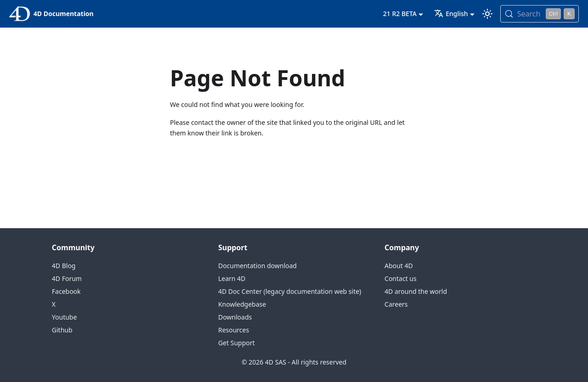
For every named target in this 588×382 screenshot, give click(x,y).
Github (62, 330)
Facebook (66, 291)
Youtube (65, 317)
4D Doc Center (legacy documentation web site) (290, 291)
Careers (396, 304)
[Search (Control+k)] (540, 14)
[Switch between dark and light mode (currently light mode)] (487, 14)
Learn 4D (232, 278)
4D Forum (67, 278)
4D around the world (416, 291)
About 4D (399, 266)
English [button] (451, 14)
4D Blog (64, 266)
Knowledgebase (242, 304)
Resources (234, 330)
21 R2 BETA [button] (400, 14)
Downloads (235, 317)
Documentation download (257, 266)
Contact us (401, 278)
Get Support (237, 343)
